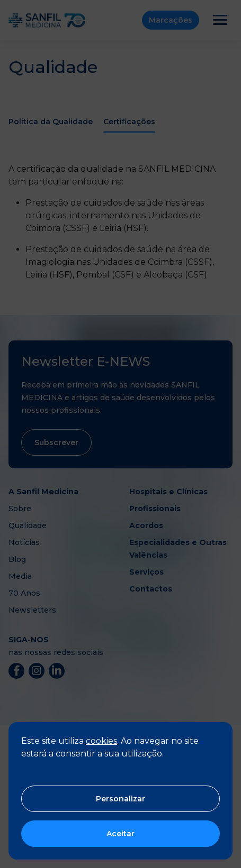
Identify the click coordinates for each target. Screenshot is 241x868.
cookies (101, 741)
